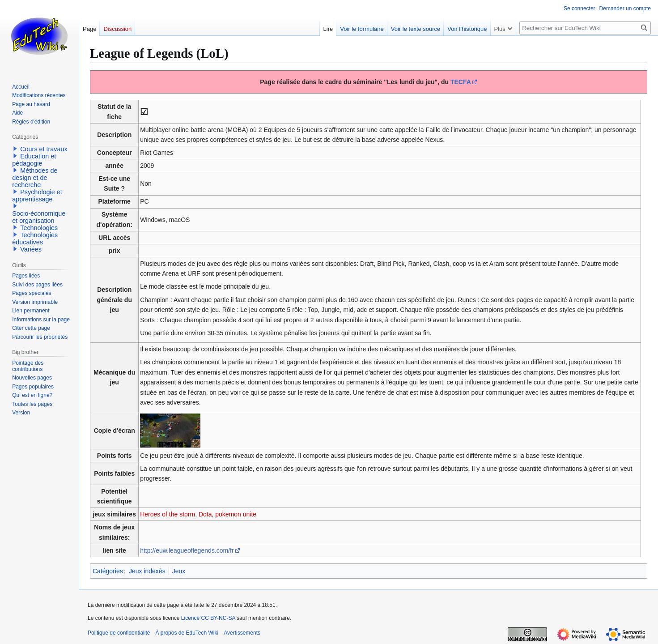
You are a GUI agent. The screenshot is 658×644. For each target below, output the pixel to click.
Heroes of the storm (168, 514)
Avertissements (242, 633)
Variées (31, 249)
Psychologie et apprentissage (37, 196)
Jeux (179, 571)
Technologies (39, 228)
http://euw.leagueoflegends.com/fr (187, 550)
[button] (15, 149)
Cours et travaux (44, 149)
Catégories (108, 571)
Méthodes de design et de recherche (35, 178)
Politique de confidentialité (119, 633)
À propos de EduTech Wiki (187, 633)
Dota (205, 514)
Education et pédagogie (34, 160)
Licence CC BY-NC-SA (208, 618)
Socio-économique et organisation (39, 217)
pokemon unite (236, 514)
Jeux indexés (147, 571)
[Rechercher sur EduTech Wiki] (585, 28)
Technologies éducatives (35, 239)
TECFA (461, 82)
